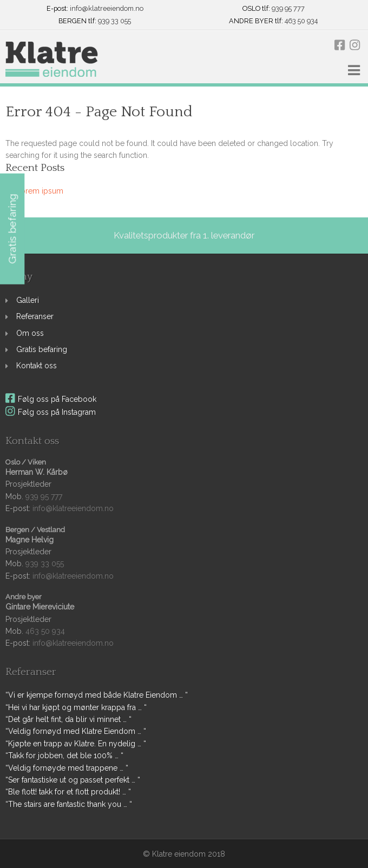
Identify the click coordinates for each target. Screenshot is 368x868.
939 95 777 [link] (288, 9)
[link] (52, 60)
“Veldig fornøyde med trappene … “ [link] (67, 768)
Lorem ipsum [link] (40, 191)
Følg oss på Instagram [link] (51, 412)
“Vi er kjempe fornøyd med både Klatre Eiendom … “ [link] (97, 695)
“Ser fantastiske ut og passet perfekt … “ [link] (73, 780)
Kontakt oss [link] (37, 366)
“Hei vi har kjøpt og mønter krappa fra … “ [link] (76, 707)
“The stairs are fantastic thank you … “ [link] (69, 804)
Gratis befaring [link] (42, 349)
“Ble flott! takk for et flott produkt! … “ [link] (68, 792)
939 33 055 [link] (114, 21)
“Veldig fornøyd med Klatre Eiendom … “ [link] (76, 731)
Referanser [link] (35, 316)
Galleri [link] (28, 300)
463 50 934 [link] (301, 21)
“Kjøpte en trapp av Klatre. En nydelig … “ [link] (76, 744)
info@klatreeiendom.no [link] (107, 9)
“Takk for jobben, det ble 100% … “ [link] (64, 756)
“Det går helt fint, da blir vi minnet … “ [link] (68, 719)
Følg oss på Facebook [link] (51, 399)
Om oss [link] (30, 333)
